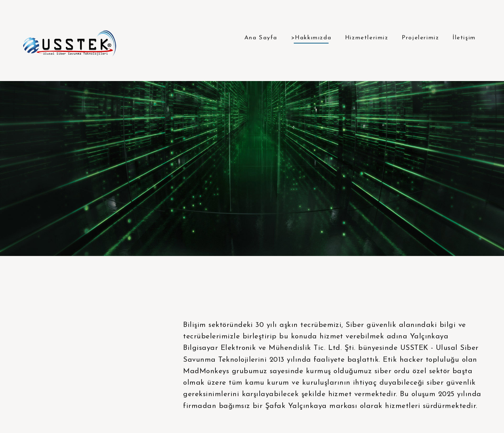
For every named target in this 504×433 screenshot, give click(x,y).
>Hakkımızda (311, 38)
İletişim (464, 38)
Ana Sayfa (261, 38)
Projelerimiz (420, 38)
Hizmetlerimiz (367, 38)
